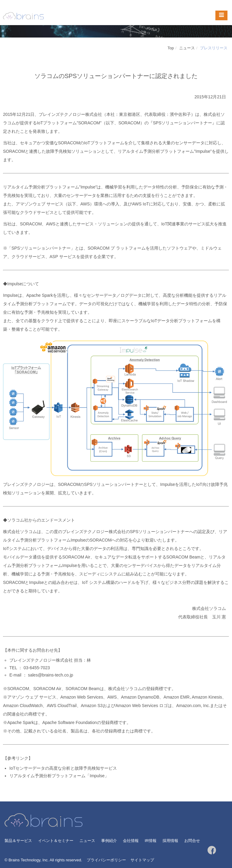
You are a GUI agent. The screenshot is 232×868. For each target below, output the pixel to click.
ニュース (187, 48)
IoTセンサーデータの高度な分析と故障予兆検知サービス (63, 768)
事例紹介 (109, 841)
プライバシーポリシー (106, 860)
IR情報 (151, 841)
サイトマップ (142, 860)
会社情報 (131, 841)
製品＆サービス (18, 841)
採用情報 (170, 841)
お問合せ (192, 841)
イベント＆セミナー (56, 841)
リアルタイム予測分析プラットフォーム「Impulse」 (59, 776)
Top (171, 48)
